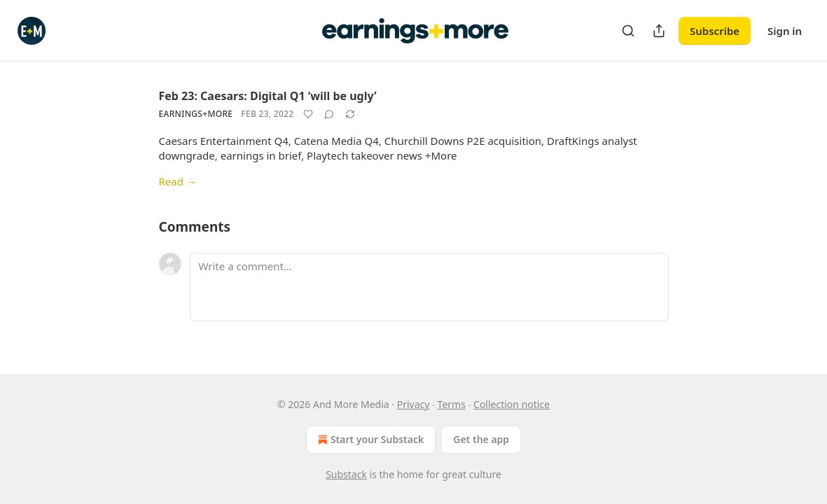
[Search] (628, 31)
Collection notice (512, 404)
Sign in (785, 31)
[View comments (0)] (329, 114)
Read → (178, 181)
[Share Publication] (659, 31)
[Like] (308, 114)
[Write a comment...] (429, 287)
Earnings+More (196, 114)
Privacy (413, 404)
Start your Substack (369, 440)
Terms (452, 404)
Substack (346, 474)
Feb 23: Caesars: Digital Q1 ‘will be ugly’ (268, 96)
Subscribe (715, 31)
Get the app (481, 439)
